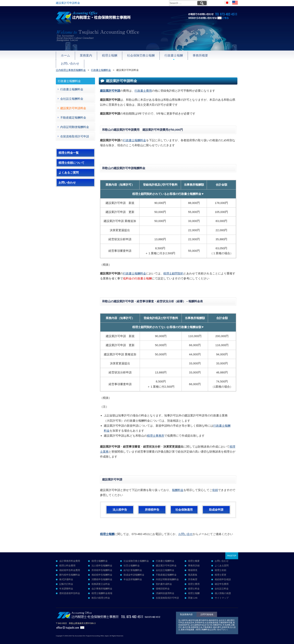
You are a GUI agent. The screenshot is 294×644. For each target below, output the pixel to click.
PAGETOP (232, 552)
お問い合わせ (220, 55)
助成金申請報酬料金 (134, 571)
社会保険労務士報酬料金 (136, 557)
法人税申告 (120, 506)
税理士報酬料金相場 (102, 589)
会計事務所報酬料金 (102, 585)
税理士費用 (194, 580)
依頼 (215, 486)
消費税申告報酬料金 (102, 576)
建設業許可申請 (110, 87)
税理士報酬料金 (100, 557)
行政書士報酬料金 (135, 136)
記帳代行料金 (66, 580)
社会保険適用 (184, 506)
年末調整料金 (66, 585)
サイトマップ (222, 594)
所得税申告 (152, 506)
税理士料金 (194, 585)
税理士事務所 (156, 432)
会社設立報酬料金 (72, 95)
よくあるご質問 (69, 169)
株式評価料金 (66, 576)
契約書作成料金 (164, 580)
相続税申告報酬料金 (102, 571)
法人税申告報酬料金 (102, 562)
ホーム (65, 55)
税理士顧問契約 (173, 270)
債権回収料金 (163, 585)
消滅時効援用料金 (165, 589)
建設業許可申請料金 (73, 104)
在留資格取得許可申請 (75, 133)
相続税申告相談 (223, 576)
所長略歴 (193, 576)
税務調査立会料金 (101, 580)
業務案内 (85, 55)
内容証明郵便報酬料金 (75, 123)
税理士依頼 (220, 566)
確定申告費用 (222, 580)
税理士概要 (194, 557)
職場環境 (193, 566)
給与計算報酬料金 (133, 566)
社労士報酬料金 (132, 562)
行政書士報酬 (169, 55)
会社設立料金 (222, 585)
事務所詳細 (194, 562)
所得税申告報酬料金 (102, 566)
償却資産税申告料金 (70, 589)
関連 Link (193, 594)
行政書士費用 (143, 87)
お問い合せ (185, 530)
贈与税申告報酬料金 (70, 571)
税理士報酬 (108, 55)
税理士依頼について (71, 159)
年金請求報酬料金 (133, 576)
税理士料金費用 (67, 562)
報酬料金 (178, 486)
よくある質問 (222, 562)
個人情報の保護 (223, 589)
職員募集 (193, 571)
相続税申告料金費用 (70, 566)
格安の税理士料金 (101, 594)
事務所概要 (195, 55)
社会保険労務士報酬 (138, 55)
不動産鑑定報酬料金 (73, 114)
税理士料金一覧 (69, 149)
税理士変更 (220, 571)
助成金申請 (216, 506)
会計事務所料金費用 (70, 557)
